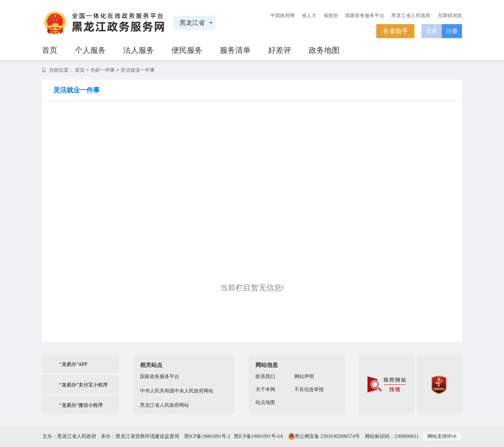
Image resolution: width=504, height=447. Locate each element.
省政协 (331, 15)
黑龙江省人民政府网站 (164, 405)
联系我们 (265, 377)
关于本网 (265, 389)
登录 (432, 31)
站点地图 (265, 402)
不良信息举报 (309, 389)
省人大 (309, 15)
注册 (452, 31)
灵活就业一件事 (138, 70)
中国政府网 (282, 15)
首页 (80, 70)
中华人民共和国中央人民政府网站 (177, 391)
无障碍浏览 (450, 15)
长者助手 (395, 31)
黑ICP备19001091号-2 (207, 436)
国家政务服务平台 (365, 15)
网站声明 (304, 377)
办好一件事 (103, 70)
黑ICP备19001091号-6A (259, 436)
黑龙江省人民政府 (411, 15)
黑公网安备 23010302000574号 (327, 436)
